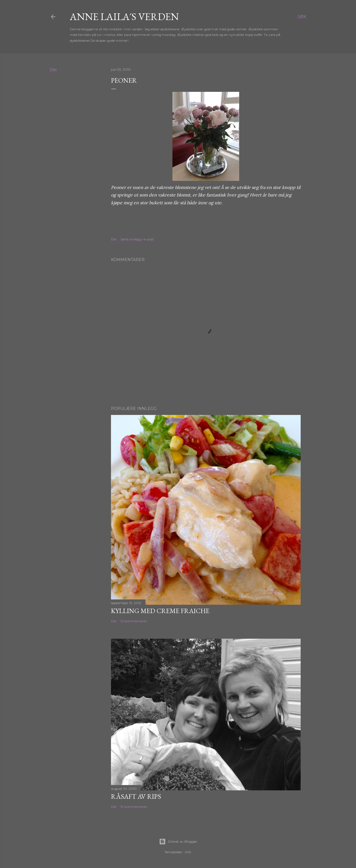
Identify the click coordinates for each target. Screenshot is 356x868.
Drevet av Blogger (178, 842)
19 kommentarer (134, 807)
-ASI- (188, 852)
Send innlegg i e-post (137, 239)
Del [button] (53, 70)
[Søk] (302, 17)
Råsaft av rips (136, 796)
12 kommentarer (134, 621)
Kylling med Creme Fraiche (160, 611)
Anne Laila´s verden (124, 17)
